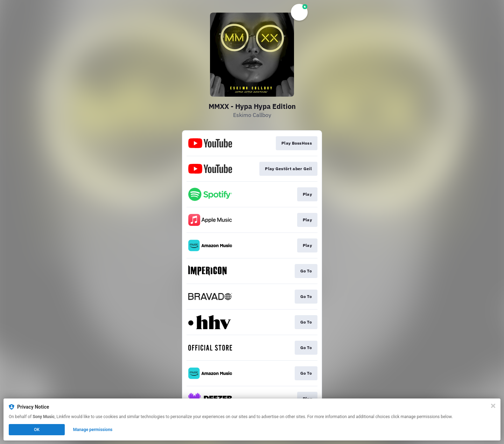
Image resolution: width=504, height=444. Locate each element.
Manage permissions (93, 430)
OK (37, 430)
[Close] (493, 406)
